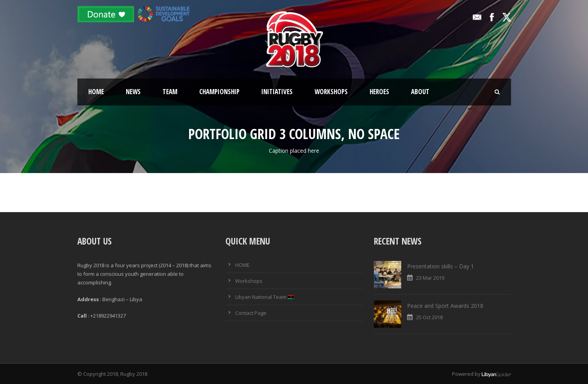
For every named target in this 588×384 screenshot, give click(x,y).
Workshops (331, 92)
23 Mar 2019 (430, 278)
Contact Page (251, 313)
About (420, 92)
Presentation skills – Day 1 (441, 266)
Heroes (379, 92)
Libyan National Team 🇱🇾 (265, 297)
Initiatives (277, 92)
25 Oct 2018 (429, 317)
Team (170, 92)
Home (96, 92)
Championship (219, 92)
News (133, 92)
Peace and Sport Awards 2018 (445, 306)
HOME (242, 265)
